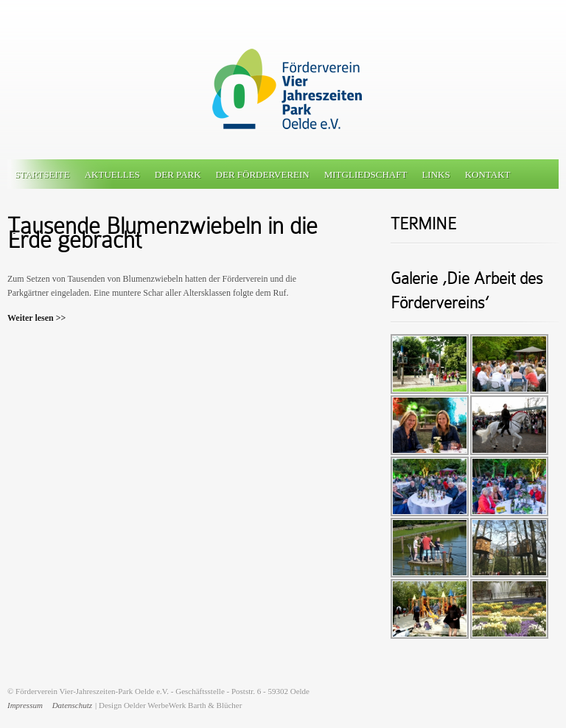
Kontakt (488, 174)
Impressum (25, 705)
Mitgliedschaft (366, 174)
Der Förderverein (263, 174)
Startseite (42, 174)
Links (436, 174)
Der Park (178, 174)
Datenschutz (72, 705)
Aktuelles (112, 174)
